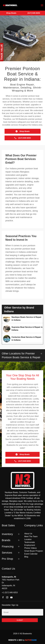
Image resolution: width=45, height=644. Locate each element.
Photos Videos (31, 548)
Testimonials (30, 542)
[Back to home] (10, 5)
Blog (26, 557)
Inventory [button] (7, 534)
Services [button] (7, 553)
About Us (28, 534)
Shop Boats (11, 13)
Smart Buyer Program (34, 551)
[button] (42, 5)
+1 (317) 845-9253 (10, 593)
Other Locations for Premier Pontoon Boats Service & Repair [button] (21, 355)
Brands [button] (6, 540)
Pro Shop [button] (7, 559)
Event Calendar (31, 554)
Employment (30, 545)
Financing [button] (8, 546)
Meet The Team (31, 536)
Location (28, 539)
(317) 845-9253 (34, 13)
